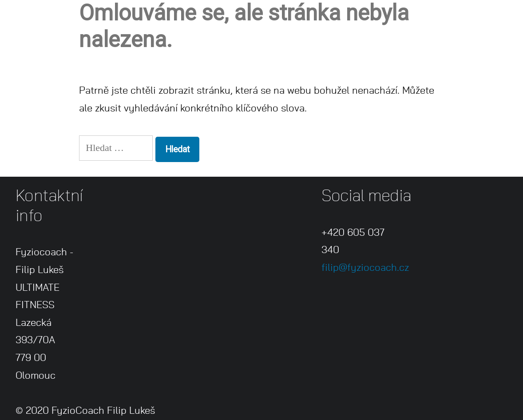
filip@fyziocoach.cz (365, 268)
